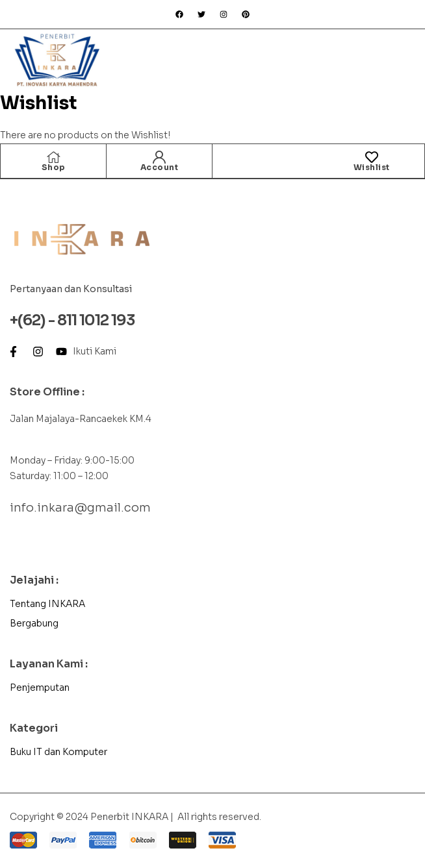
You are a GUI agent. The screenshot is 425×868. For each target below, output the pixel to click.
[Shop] (53, 157)
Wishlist (372, 167)
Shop (54, 167)
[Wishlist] (372, 157)
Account (160, 167)
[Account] (159, 157)
